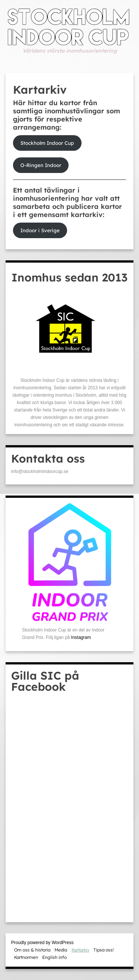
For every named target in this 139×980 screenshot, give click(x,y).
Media (61, 950)
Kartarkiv (80, 950)
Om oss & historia (32, 950)
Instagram (81, 637)
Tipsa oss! (104, 950)
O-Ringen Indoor (41, 165)
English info (54, 957)
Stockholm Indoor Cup (47, 143)
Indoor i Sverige (40, 230)
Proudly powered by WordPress (42, 943)
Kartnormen (26, 957)
